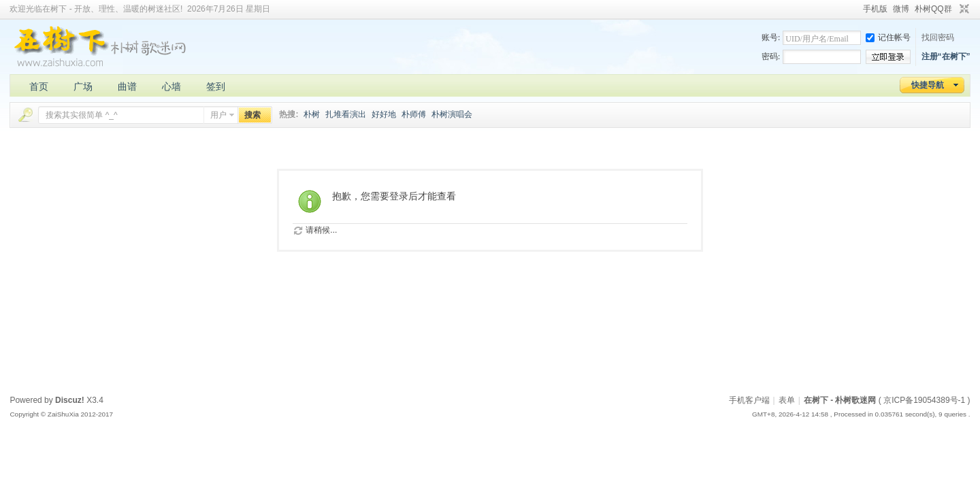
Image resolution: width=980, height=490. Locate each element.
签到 (216, 86)
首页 (39, 86)
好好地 (384, 114)
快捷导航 (928, 85)
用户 (218, 115)
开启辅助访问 (857, 10)
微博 (901, 9)
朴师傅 (414, 114)
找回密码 (938, 37)
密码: (771, 56)
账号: (771, 37)
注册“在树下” (946, 56)
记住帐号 (888, 37)
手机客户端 (749, 400)
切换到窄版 (963, 10)
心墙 (171, 86)
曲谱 (127, 86)
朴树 (312, 114)
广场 (83, 86)
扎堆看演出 (346, 114)
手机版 (875, 9)
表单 (787, 400)
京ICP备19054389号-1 (924, 400)
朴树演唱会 (452, 114)
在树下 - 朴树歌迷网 (840, 400)
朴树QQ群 (933, 9)
